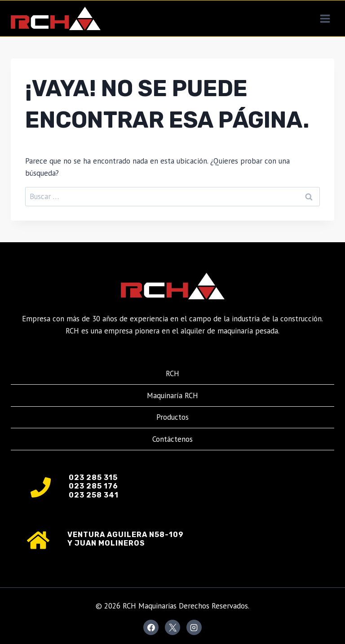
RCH (172, 373)
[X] (172, 627)
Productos (172, 417)
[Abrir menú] (325, 18)
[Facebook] (151, 627)
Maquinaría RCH (172, 395)
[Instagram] (194, 627)
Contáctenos (172, 439)
